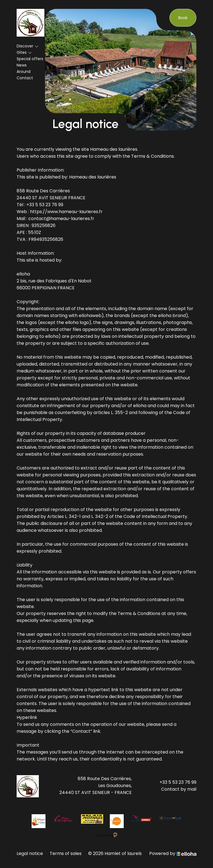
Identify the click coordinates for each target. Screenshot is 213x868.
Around (24, 72)
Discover (28, 46)
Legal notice (30, 853)
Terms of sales (66, 853)
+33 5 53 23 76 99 (178, 782)
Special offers (30, 59)
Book (183, 18)
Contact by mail (179, 789)
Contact (25, 78)
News (22, 65)
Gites (24, 52)
